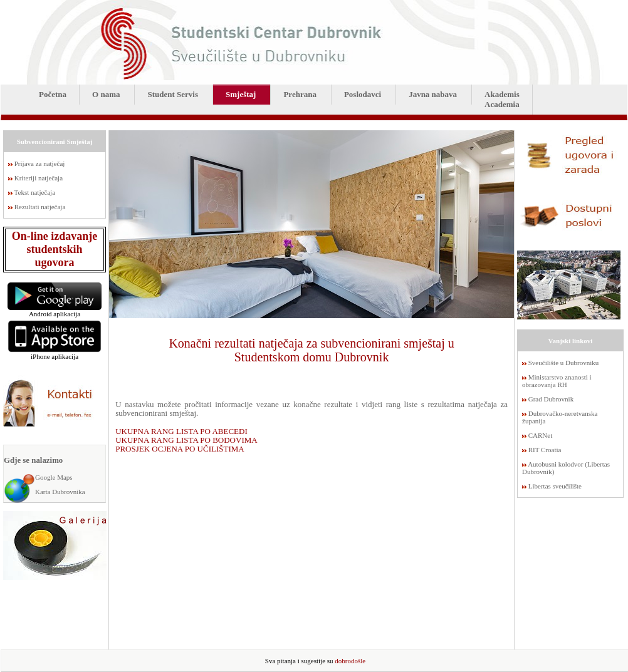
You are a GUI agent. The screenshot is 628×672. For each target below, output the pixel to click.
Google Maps (54, 477)
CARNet (541, 435)
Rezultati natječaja (40, 207)
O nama (106, 94)
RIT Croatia (545, 450)
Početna (53, 94)
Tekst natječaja (35, 192)
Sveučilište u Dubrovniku (563, 363)
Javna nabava (433, 94)
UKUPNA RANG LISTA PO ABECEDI (181, 431)
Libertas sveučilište (555, 486)
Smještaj (241, 94)
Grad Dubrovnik (551, 399)
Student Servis (173, 94)
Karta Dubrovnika (60, 492)
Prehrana (300, 94)
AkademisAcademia (502, 99)
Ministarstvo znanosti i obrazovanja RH (557, 381)
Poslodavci (363, 94)
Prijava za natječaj (40, 163)
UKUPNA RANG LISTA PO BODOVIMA (186, 440)
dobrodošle (350, 661)
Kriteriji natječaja (39, 178)
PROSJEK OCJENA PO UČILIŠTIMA (180, 449)
